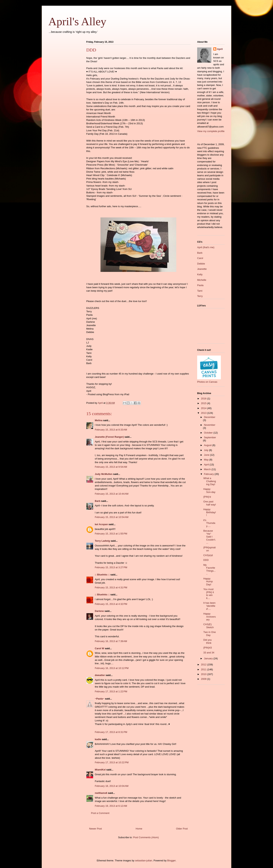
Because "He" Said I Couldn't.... (209, 537)
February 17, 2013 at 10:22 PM (112, 762)
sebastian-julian (144, 861)
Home (139, 829)
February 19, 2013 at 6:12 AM (111, 806)
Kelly (200, 274)
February (209, 474)
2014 (204, 408)
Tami (200, 291)
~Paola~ (100, 699)
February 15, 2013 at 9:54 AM (111, 467)
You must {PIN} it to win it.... (208, 594)
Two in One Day (209, 634)
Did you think (207, 641)
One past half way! (209, 503)
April (220, 49)
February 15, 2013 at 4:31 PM (111, 587)
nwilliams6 (101, 793)
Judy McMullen (104, 474)
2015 (204, 403)
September (210, 437)
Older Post (182, 829)
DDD (206, 560)
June (207, 455)
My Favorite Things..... (209, 569)
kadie (98, 739)
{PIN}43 (207, 648)
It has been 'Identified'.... (209, 606)
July (207, 450)
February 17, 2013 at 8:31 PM (111, 732)
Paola (200, 285)
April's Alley (77, 21)
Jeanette (202, 269)
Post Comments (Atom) (146, 837)
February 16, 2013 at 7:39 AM (111, 641)
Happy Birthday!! (209, 512)
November (210, 425)
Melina (99, 420)
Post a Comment (100, 813)
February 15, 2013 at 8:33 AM (111, 430)
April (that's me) (206, 247)
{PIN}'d (207, 497)
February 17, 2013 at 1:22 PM (111, 691)
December (210, 417)
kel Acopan (101, 524)
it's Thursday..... (209, 523)
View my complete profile (211, 131)
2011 (204, 669)
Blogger (171, 861)
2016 (204, 399)
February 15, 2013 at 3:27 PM (111, 567)
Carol (200, 258)
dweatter (100, 675)
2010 (204, 674)
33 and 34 (209, 653)
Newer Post (95, 829)
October (209, 433)
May (207, 460)
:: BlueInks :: (102, 575)
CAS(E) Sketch (208, 626)
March (208, 469)
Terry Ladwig (102, 541)
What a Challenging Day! (209, 481)
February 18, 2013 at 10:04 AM (112, 786)
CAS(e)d (208, 555)
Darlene (99, 611)
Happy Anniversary (209, 617)
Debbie (201, 264)
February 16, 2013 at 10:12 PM (112, 668)
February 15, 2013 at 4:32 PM (111, 604)
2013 (204, 413)
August (208, 445)
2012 (204, 665)
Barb (98, 501)
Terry (200, 296)
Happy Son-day (209, 491)
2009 (204, 679)
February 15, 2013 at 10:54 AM (112, 517)
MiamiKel (100, 770)
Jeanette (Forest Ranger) (110, 437)
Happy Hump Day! (208, 582)
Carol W (99, 648)
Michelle (202, 280)
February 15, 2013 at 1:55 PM (111, 534)
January (209, 658)
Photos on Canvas (207, 382)
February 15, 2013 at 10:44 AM (112, 494)
